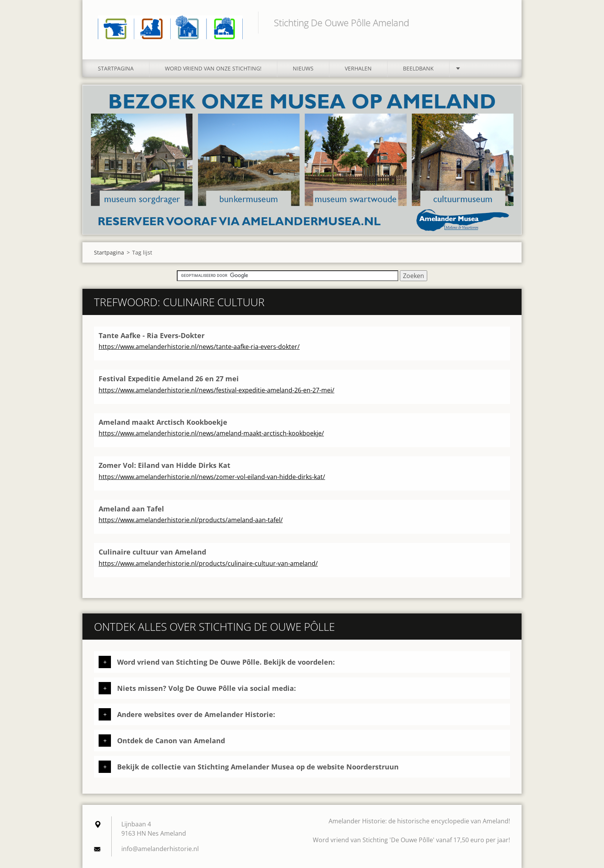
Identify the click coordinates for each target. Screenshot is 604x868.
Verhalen (358, 68)
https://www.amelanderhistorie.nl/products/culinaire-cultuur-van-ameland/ (208, 563)
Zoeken (502, 22)
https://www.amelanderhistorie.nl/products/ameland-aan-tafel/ (191, 520)
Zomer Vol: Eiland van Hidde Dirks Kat (164, 465)
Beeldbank (418, 68)
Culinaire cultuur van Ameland (152, 552)
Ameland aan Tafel (131, 509)
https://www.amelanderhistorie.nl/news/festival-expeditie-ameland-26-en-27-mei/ (216, 390)
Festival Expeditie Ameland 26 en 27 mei (169, 379)
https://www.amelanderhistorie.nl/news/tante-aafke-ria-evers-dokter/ (199, 347)
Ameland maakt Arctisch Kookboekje (163, 422)
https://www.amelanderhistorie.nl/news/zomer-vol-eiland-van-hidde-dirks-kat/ (212, 477)
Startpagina (116, 68)
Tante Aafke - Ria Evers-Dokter (152, 335)
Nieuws (303, 68)
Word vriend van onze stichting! (213, 68)
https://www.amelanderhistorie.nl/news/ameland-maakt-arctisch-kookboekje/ (211, 433)
